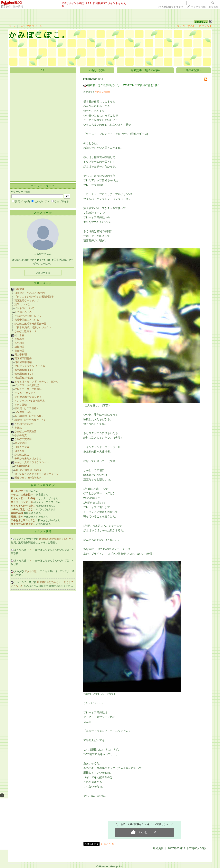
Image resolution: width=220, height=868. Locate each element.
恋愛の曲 (19, 339)
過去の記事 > (194, 70)
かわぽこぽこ (22, 455)
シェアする (107, 844)
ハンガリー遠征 (23, 412)
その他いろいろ (23, 312)
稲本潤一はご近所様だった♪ (30, 420)
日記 (21, 26)
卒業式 (18, 428)
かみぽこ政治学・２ (26, 331)
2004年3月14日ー (24, 466)
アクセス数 (31, 571)
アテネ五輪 (21, 405)
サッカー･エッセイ (25, 393)
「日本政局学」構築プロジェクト (33, 328)
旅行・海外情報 (14, 7)
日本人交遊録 (22, 447)
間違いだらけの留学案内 (28, 478)
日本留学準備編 (23, 362)
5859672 (201, 22)
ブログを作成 (198, 7)
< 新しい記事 (97, 70)
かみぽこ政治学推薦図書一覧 (30, 324)
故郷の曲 (19, 347)
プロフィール (34, 26)
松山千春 (19, 335)
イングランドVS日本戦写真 (30, 401)
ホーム (13, 26)
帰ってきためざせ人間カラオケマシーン (37, 474)
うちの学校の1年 (24, 424)
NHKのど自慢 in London (28, 470)
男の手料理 (21, 355)
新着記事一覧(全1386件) (145, 70)
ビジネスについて (24, 308)
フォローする (43, 273)
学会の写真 (21, 435)
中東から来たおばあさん (28, 458)
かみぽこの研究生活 (26, 431)
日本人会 (19, 451)
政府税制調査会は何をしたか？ (56, 539)
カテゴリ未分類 (102, 92)
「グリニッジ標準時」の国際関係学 (34, 297)
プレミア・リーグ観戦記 (28, 389)
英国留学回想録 (23, 358)
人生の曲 (19, 343)
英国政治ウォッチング (27, 301)
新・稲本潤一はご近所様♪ (29, 416)
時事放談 (19, 289)
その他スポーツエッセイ (28, 397)
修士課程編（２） (24, 374)
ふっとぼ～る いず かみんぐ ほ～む (37, 382)
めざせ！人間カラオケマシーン (32, 462)
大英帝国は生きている (27, 320)
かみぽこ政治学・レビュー (29, 316)
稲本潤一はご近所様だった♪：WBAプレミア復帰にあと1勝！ (124, 85)
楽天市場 (213, 7)
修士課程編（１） (24, 370)
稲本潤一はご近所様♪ (26, 408)
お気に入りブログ (43, 485)
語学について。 (23, 304)
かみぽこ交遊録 (23, 439)
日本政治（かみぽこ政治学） (30, 293)
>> (171, 7)
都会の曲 (19, 351)
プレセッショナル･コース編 (30, 366)
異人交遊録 (21, 443)
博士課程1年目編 (24, 378)
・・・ (31, 550)
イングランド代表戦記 (27, 385)
